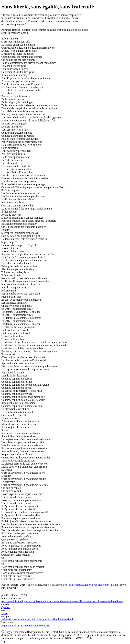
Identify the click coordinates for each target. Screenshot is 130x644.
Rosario (46, 626)
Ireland (30, 619)
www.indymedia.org (113, 601)
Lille (37, 619)
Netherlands (53, 619)
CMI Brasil (18, 626)
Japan (4, 613)
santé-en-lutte (64, 601)
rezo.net (32, 601)
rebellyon (23, 601)
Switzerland (66, 619)
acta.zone (52, 601)
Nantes (43, 619)
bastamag (41, 601)
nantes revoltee (94, 601)
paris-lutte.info (9, 601)
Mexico (37, 626)
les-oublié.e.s (79, 601)
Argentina (7, 626)
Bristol (13, 619)
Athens (5, 619)
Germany (21, 619)
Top (3, 641)
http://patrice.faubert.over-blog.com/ (89, 585)
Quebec (6, 607)
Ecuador (29, 626)
